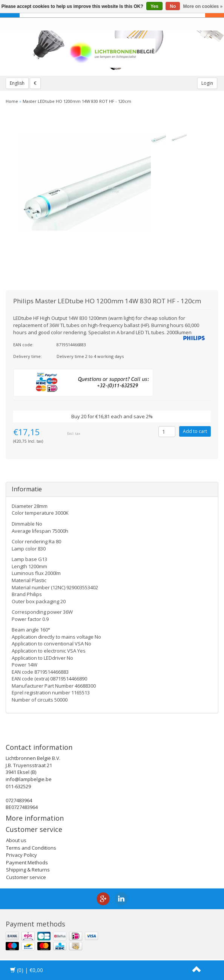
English (17, 83)
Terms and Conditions (31, 848)
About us (16, 840)
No (173, 6)
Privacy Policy (21, 855)
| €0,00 (27, 970)
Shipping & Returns (28, 870)
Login (207, 83)
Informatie (27, 489)
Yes (154, 6)
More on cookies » (203, 6)
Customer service (26, 877)
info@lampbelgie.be (29, 779)
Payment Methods (27, 862)
